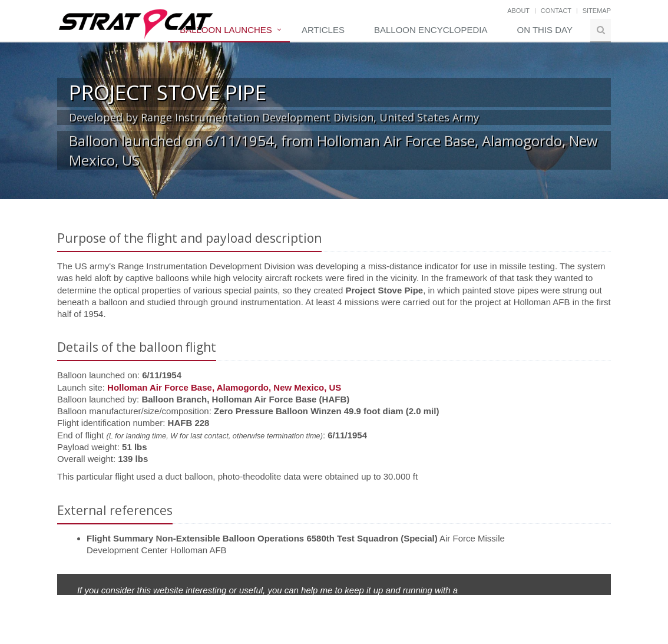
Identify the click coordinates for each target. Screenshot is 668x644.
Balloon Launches (226, 30)
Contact (556, 11)
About (518, 11)
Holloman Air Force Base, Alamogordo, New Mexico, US (224, 387)
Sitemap (597, 11)
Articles (323, 30)
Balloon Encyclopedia (431, 30)
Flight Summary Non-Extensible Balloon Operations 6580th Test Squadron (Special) (262, 538)
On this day (545, 30)
